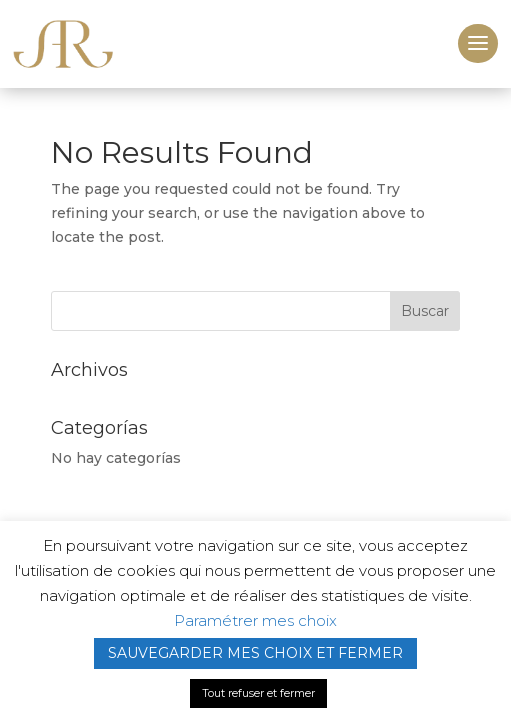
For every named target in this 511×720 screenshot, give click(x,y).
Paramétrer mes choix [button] (255, 620)
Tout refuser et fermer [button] (258, 693)
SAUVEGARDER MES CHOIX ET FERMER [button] (255, 653)
